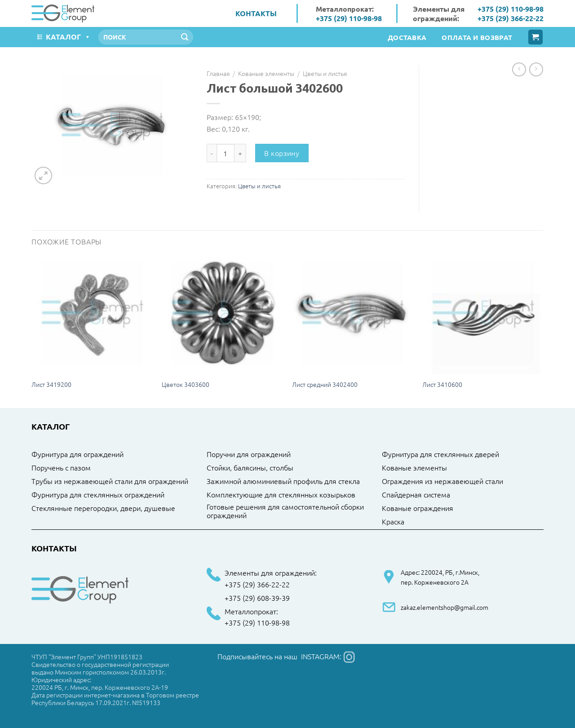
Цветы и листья (325, 73)
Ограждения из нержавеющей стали (442, 481)
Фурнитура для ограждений (77, 454)
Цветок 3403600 (186, 384)
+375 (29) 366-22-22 (511, 18)
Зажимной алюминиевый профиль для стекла (283, 481)
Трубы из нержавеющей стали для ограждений (110, 481)
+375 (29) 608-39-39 (257, 598)
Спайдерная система (416, 495)
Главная (218, 73)
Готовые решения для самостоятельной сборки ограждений (285, 511)
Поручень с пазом (61, 468)
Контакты (256, 13)
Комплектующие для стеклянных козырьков (281, 495)
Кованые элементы (266, 73)
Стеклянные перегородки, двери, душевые (103, 508)
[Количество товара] (226, 153)
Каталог (68, 37)
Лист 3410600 (442, 384)
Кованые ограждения (418, 508)
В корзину (282, 153)
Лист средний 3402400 (325, 384)
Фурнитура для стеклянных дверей (440, 454)
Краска (393, 522)
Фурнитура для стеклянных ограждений (98, 495)
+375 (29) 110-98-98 (349, 18)
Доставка (407, 37)
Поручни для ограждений (249, 454)
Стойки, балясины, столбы (250, 468)
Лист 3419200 (51, 384)
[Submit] (185, 37)
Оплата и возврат (477, 37)
